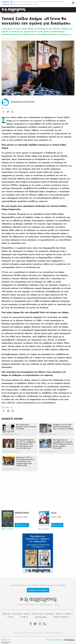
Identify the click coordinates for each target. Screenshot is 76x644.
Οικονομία (17, 614)
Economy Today (39, 2)
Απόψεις (24, 617)
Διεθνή (10, 617)
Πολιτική (6, 614)
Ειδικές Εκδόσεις (61, 617)
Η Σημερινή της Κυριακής (23, 102)
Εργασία (27, 614)
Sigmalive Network (6, 3)
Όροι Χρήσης (18, 633)
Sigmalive (15, 2)
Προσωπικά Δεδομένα (54, 633)
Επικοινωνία (39, 633)
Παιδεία (60, 614)
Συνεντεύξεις (9, 13)
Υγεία (54, 513)
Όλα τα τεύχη (7, 529)
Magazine (15, 4)
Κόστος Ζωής (38, 614)
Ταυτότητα (29, 633)
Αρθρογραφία (41, 617)
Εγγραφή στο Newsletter (38, 590)
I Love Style (52, 2)
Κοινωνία (50, 614)
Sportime (29, 2)
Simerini (23, 2)
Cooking (22, 4)
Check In (60, 2)
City (46, 2)
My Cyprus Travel (32, 4)
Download (22, 525)
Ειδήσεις (69, 614)
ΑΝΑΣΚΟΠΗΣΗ (22, 513)
